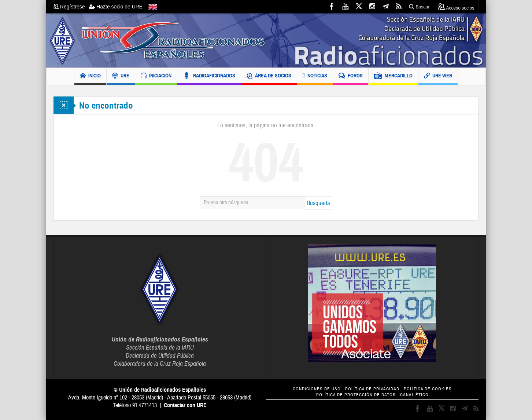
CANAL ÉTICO (414, 395)
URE (121, 76)
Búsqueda (318, 203)
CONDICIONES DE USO (317, 389)
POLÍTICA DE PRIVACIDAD (372, 389)
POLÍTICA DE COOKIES (428, 389)
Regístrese (71, 7)
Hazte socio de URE (116, 7)
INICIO (90, 76)
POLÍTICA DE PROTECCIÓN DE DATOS (356, 395)
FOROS (351, 76)
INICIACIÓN (156, 76)
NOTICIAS (315, 76)
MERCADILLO (393, 76)
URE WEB (438, 76)
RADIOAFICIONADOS (209, 76)
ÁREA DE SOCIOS (269, 76)
